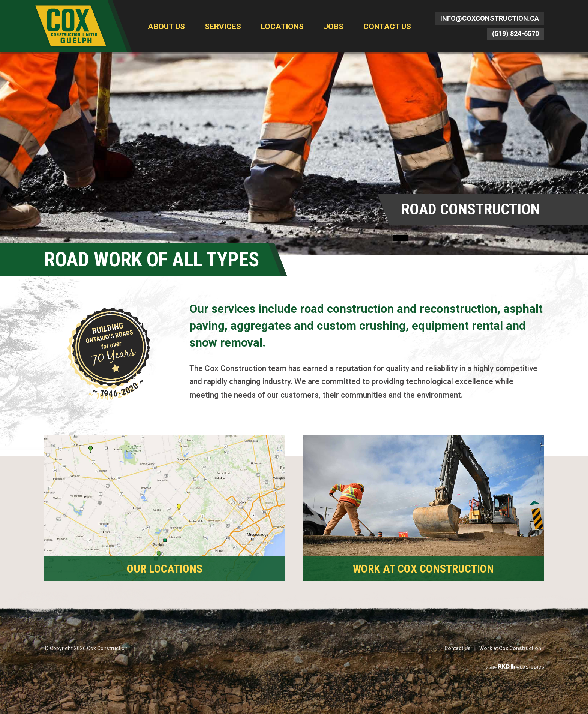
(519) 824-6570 (515, 34)
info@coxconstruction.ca (490, 18)
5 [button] (489, 238)
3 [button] (445, 238)
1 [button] (400, 238)
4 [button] (467, 238)
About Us (166, 27)
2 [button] (422, 238)
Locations (282, 27)
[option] (294, 153)
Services (223, 27)
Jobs (334, 27)
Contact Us (387, 27)
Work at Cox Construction (510, 648)
